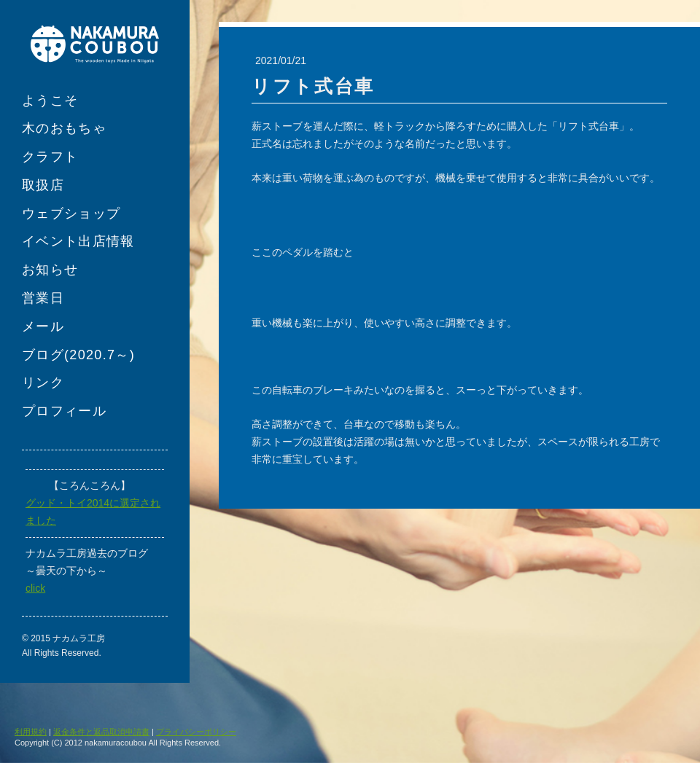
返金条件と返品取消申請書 (101, 732)
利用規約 (31, 732)
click (35, 588)
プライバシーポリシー (196, 732)
